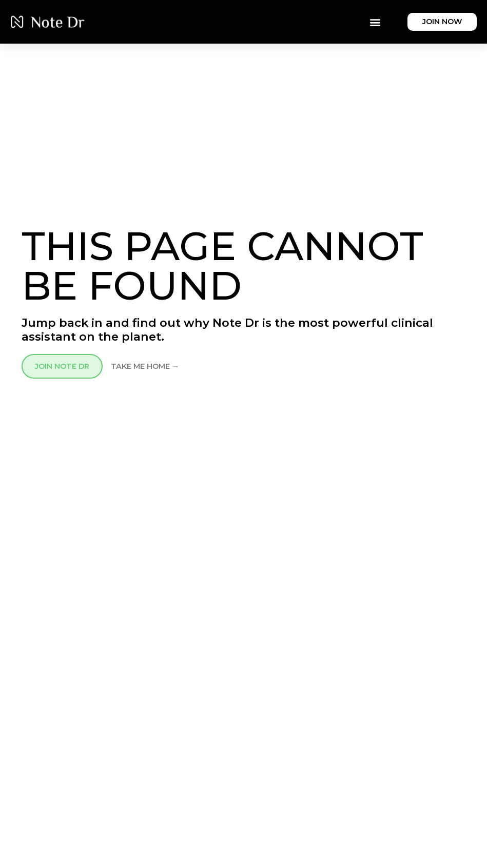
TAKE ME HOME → (145, 366)
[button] (375, 22)
